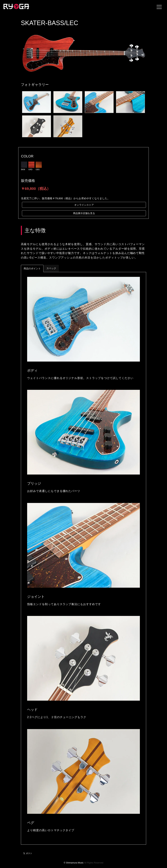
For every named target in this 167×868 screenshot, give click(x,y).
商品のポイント (32, 268)
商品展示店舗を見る (84, 213)
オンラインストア (84, 205)
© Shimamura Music (74, 863)
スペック (51, 268)
